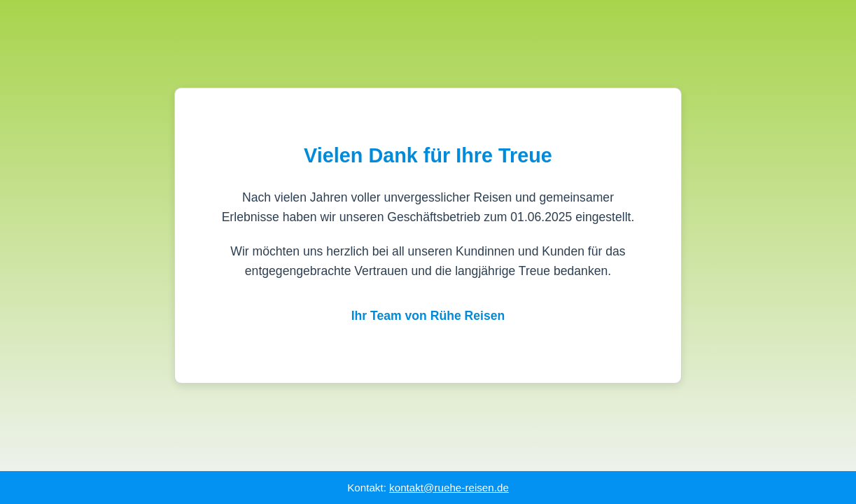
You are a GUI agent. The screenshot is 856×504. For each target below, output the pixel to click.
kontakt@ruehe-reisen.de (449, 488)
